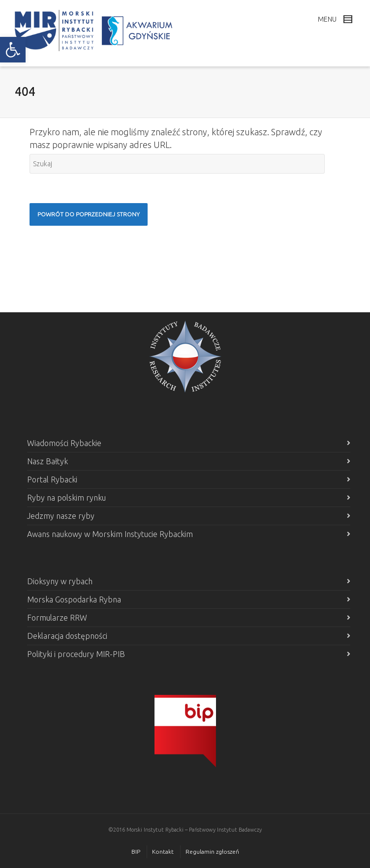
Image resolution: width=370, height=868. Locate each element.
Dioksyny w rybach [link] (60, 581)
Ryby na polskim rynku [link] (66, 498)
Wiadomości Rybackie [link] (64, 443)
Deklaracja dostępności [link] (67, 636)
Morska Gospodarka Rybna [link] (74, 599)
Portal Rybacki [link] (52, 479)
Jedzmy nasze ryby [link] (61, 516)
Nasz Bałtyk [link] (47, 461)
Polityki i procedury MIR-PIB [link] (76, 654)
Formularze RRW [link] (57, 618)
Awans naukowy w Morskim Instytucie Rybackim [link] (110, 534)
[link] (13, 50)
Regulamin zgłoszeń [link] (212, 852)
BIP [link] (136, 852)
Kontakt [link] (163, 852)
